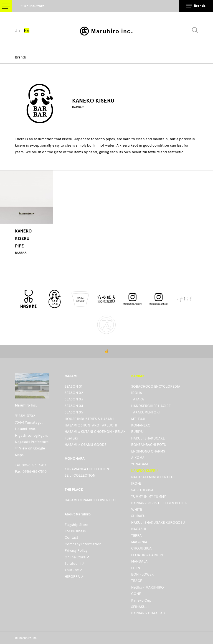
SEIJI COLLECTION (80, 475)
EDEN (136, 568)
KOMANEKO (141, 425)
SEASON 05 (74, 412)
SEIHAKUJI (140, 607)
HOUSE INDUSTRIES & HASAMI (89, 419)
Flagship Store (76, 525)
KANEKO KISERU (144, 471)
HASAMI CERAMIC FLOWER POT (90, 500)
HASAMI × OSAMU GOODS (86, 445)
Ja (17, 30)
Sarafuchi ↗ (75, 563)
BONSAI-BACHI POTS (149, 445)
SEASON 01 (73, 386)
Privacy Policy (76, 550)
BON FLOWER (142, 574)
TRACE (137, 581)
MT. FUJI (138, 419)
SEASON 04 (74, 406)
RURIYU (137, 432)
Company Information (83, 544)
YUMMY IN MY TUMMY (149, 496)
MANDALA (139, 561)
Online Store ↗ (77, 557)
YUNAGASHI (141, 464)
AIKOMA (138, 458)
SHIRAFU (138, 516)
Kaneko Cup (141, 600)
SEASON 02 (74, 393)
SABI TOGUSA (142, 490)
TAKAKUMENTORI (145, 412)
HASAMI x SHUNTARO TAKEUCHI (91, 425)
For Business (75, 531)
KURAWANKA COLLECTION (87, 469)
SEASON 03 (74, 399)
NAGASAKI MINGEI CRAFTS (153, 477)
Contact (71, 537)
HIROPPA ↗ (74, 577)
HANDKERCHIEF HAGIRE (151, 406)
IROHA (137, 393)
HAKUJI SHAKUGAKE (148, 438)
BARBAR (78, 107)
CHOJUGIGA (141, 548)
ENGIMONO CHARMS (148, 451)
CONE (136, 594)
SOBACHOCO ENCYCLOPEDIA (156, 386)
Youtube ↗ (74, 570)
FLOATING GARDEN (147, 555)
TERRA (136, 536)
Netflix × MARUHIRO (148, 587)
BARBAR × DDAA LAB (148, 613)
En (27, 30)
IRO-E (136, 483)
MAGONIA (139, 542)
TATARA (138, 399)
